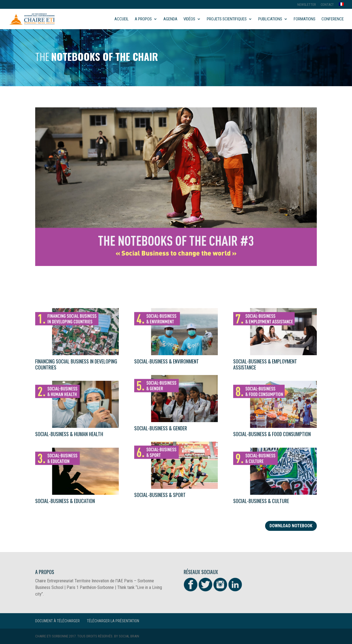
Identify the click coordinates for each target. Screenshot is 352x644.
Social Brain (129, 636)
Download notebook (291, 526)
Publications (270, 19)
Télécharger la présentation (113, 621)
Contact (327, 5)
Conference (333, 19)
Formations (305, 19)
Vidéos (189, 19)
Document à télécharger (57, 621)
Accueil (122, 19)
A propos (143, 19)
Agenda (170, 19)
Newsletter (306, 5)
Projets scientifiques (227, 19)
